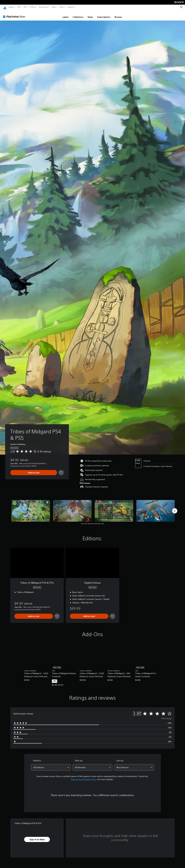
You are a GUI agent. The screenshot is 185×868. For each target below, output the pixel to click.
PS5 (19, 7)
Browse (118, 15)
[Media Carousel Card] (31, 508)
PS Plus (33, 7)
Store (62, 7)
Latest (66, 15)
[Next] (175, 508)
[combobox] (51, 765)
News (54, 7)
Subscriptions (104, 15)
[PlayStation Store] (15, 14)
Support (71, 7)
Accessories (43, 7)
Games (11, 7)
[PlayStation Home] (5, 7)
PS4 (25, 7)
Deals (90, 15)
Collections (78, 15)
